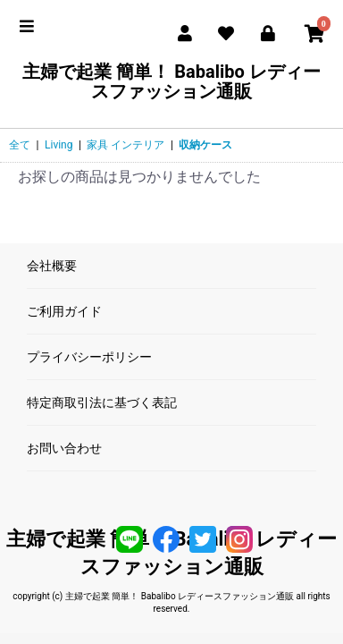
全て (20, 145)
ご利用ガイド (64, 311)
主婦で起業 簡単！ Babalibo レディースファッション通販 (171, 81)
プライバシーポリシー (89, 357)
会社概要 (52, 266)
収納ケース (205, 145)
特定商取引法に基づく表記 (102, 402)
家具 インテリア (125, 145)
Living (59, 145)
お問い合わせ (64, 448)
